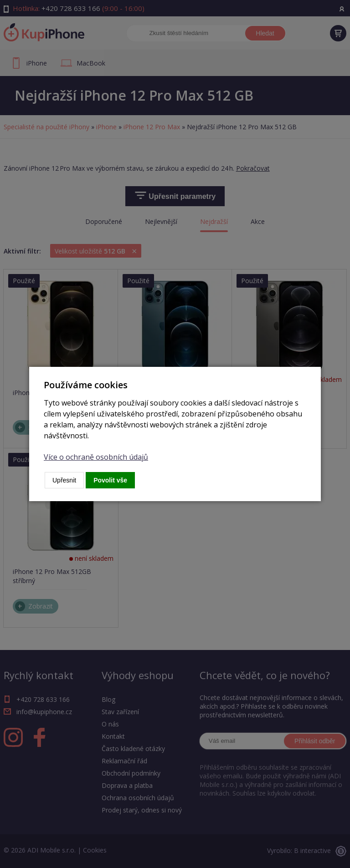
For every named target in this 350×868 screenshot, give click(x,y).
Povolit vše (110, 480)
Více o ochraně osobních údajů (96, 457)
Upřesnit (64, 480)
